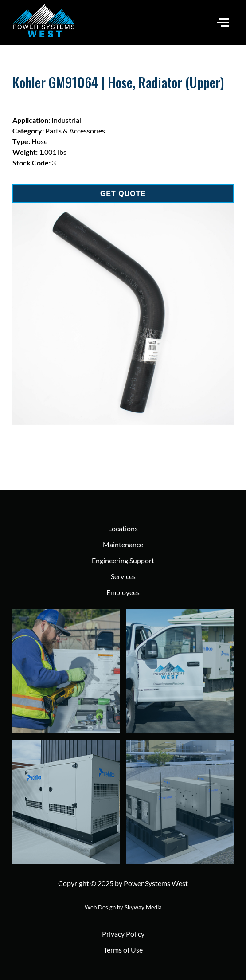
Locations (123, 528)
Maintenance (123, 544)
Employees (123, 592)
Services (123, 576)
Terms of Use (123, 950)
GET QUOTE (123, 194)
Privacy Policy (123, 934)
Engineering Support (123, 560)
